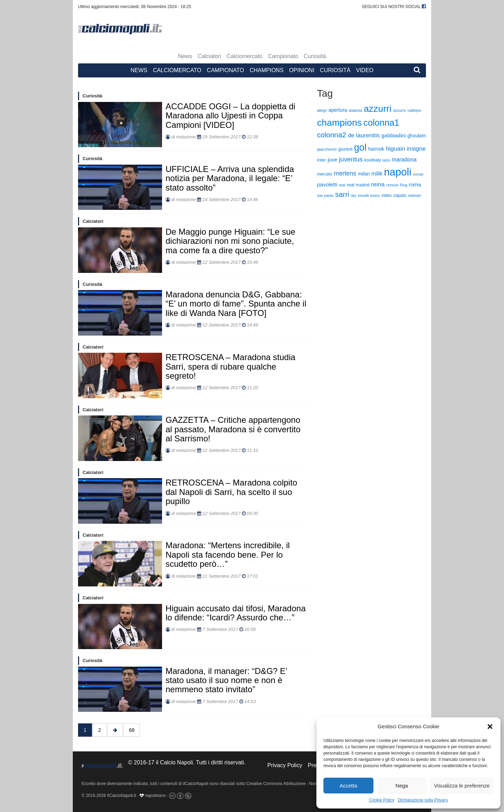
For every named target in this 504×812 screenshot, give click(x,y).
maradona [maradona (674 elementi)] (404, 160)
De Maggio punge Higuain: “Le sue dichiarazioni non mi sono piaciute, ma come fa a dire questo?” (230, 241)
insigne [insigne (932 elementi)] (416, 149)
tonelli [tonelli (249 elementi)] (363, 195)
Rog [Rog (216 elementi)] (404, 185)
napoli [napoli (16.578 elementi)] (398, 172)
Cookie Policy (382, 800)
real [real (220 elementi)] (342, 185)
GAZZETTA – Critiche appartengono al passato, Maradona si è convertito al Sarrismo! (233, 429)
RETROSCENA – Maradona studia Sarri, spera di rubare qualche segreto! (230, 366)
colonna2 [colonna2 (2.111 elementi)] (332, 135)
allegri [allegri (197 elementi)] (322, 110)
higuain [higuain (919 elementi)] (396, 149)
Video (365, 70)
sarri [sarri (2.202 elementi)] (342, 194)
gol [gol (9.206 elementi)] (360, 147)
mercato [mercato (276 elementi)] (325, 174)
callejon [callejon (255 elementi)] (414, 110)
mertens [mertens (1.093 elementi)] (345, 173)
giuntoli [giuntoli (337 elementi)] (345, 149)
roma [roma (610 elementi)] (415, 184)
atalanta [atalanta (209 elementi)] (355, 110)
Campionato (283, 56)
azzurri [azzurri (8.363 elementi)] (377, 109)
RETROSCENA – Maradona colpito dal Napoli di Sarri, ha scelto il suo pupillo (231, 492)
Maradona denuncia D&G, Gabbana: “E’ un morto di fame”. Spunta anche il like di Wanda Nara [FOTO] (236, 304)
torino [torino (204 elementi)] (375, 195)
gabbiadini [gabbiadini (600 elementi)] (394, 135)
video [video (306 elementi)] (386, 195)
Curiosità (315, 56)
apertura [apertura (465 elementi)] (338, 110)
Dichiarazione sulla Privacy (423, 800)
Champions (267, 70)
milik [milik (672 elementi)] (377, 174)
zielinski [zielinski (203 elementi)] (414, 195)
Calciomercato (245, 56)
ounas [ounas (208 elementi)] (418, 174)
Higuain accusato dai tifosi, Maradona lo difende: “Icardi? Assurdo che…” (236, 613)
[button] (490, 727)
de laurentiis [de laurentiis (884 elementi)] (364, 135)
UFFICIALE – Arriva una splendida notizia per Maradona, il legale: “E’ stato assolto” (230, 178)
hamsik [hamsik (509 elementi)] (376, 149)
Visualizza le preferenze (462, 786)
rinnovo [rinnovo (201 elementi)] (392, 185)
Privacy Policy (285, 765)
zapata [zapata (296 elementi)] (400, 195)
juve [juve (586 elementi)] (332, 160)
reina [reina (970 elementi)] (378, 184)
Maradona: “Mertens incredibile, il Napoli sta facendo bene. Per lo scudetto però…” (228, 555)
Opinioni (302, 70)
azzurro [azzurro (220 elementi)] (400, 110)
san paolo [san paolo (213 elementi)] (325, 195)
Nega (402, 786)
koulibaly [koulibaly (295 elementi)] (373, 160)
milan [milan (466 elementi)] (364, 174)
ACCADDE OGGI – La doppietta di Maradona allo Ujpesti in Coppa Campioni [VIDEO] (230, 116)
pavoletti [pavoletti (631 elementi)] (327, 184)
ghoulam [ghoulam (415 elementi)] (417, 136)
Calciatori (209, 56)
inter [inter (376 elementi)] (322, 160)
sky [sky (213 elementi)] (353, 195)
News (185, 56)
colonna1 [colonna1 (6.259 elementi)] (381, 123)
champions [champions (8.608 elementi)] (339, 123)
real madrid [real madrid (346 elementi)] (358, 185)
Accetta (348, 786)
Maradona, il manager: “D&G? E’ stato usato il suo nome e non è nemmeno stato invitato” (226, 680)
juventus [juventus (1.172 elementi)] (351, 159)
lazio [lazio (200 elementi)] (386, 160)
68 (132, 730)
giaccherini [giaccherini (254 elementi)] (327, 149)
